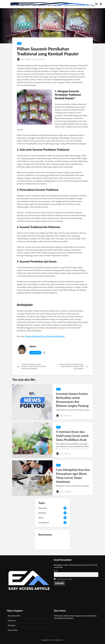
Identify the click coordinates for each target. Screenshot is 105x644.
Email (56, 571)
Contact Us (12, 621)
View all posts (35, 353)
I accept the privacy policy (65, 579)
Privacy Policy (13, 630)
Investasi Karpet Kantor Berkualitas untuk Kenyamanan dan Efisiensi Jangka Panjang (72, 400)
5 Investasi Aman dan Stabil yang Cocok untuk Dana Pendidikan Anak (72, 436)
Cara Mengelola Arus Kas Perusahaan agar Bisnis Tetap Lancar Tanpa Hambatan (73, 476)
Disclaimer (12, 625)
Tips (19, 43)
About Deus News (14, 616)
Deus (62, 640)
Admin (21, 59)
